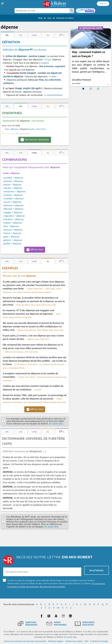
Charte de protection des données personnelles (25, 641)
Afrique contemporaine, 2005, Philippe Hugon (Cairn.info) (41, 330)
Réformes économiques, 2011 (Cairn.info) (21, 352)
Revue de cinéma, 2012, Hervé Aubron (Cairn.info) (36, 305)
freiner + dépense (12, 233)
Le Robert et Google (99, 641)
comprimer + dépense (14, 191)
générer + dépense (13, 240)
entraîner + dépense (14, 219)
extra (33, 129)
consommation (54, 95)
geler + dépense (11, 237)
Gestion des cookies (74, 641)
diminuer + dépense (13, 205)
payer (45, 63)
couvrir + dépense (12, 202)
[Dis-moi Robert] (86, 11)
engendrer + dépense (14, 216)
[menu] (3, 3)
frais (49, 60)
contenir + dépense (13, 195)
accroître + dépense (13, 178)
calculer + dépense (13, 188)
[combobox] (42, 11)
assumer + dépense (13, 181)
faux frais (41, 129)
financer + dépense (13, 230)
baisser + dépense (12, 185)
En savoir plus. (56, 424)
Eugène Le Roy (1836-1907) (38, 339)
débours (15, 129)
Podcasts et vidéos (66, 18)
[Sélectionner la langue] (103, 4)
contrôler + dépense (14, 199)
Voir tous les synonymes (37, 140)
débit (54, 76)
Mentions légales (56, 641)
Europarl (38, 390)
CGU (87, 641)
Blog (39, 18)
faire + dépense (11, 226)
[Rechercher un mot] (72, 11)
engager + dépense (13, 212)
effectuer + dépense (13, 209)
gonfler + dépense (12, 244)
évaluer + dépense (13, 223)
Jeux (49, 18)
